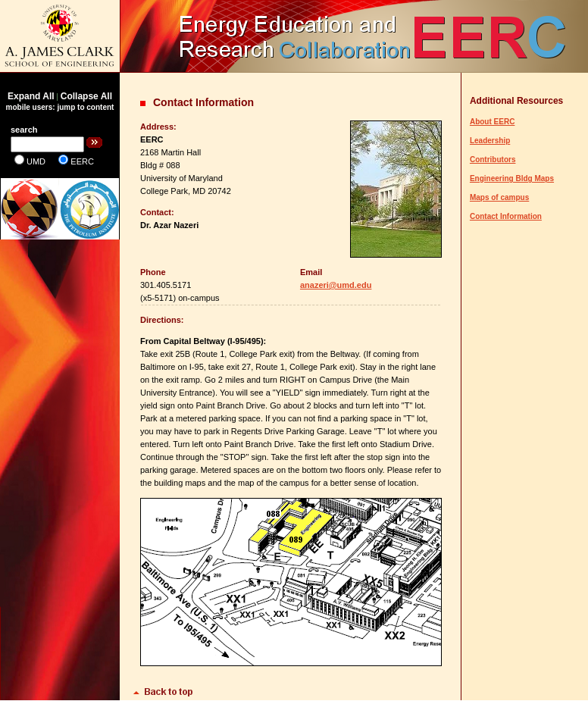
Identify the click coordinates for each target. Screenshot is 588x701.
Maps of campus (499, 197)
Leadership (490, 141)
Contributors (493, 160)
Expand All (31, 96)
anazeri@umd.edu (336, 285)
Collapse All (86, 96)
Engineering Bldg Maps (512, 178)
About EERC (492, 122)
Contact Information (506, 216)
